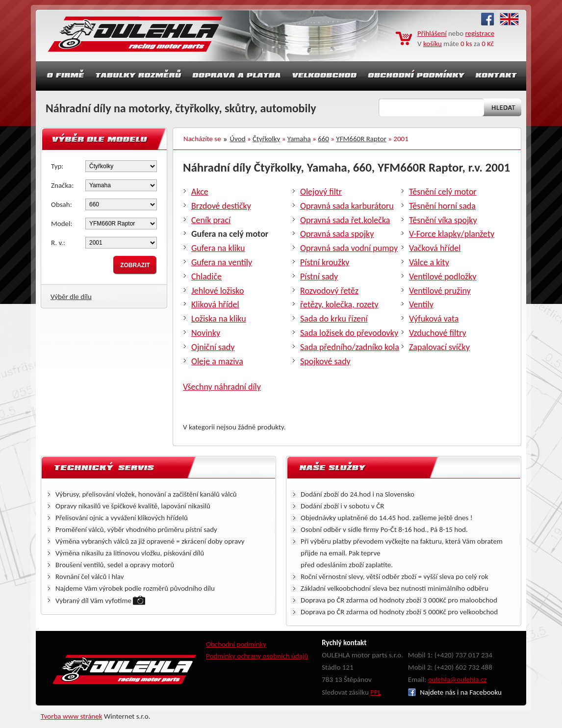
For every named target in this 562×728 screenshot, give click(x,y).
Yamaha (299, 139)
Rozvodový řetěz (329, 291)
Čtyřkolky (266, 139)
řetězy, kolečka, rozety (339, 304)
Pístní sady (319, 276)
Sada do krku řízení (334, 319)
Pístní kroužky (325, 262)
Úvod (238, 139)
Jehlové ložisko (217, 291)
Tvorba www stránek (72, 716)
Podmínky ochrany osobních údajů (257, 656)
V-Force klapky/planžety (452, 234)
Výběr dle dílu (71, 297)
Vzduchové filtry (438, 333)
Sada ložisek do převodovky (349, 333)
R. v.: (58, 243)
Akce (200, 192)
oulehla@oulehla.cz (458, 679)
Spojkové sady (325, 361)
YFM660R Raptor (361, 139)
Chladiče (206, 276)
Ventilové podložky (443, 276)
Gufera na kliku (218, 248)
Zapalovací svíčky (439, 347)
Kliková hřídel (215, 304)
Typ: (57, 166)
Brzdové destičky (221, 206)
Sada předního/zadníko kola (350, 347)
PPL (376, 692)
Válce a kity (429, 262)
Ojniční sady (213, 347)
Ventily (421, 304)
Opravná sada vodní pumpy (349, 248)
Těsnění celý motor (443, 192)
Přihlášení (432, 33)
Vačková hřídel (435, 248)
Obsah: (62, 204)
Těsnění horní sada (442, 206)
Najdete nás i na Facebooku (455, 692)
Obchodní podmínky (236, 644)
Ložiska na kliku (219, 319)
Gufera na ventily (222, 262)
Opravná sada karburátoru (347, 206)
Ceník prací (211, 220)
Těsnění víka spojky (443, 220)
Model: (62, 224)
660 (323, 139)
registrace (480, 33)
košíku (433, 44)
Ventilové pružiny (440, 291)
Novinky (206, 333)
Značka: (62, 185)
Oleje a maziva (217, 361)
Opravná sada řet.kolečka (345, 220)
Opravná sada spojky (337, 234)
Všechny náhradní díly (222, 387)
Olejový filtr (321, 192)
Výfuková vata (434, 319)
